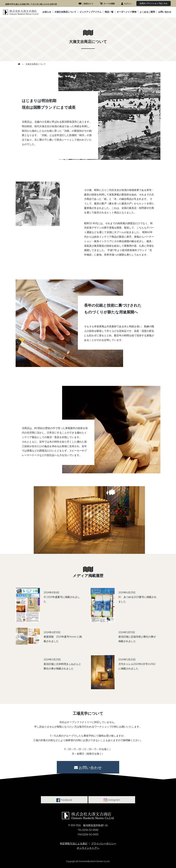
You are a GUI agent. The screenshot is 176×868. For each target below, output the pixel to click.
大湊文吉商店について (65, 12)
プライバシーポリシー (104, 843)
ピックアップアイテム (90, 12)
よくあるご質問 (147, 12)
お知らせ (47, 12)
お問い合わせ (165, 12)
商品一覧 (109, 12)
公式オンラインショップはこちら (154, 3)
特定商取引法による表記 (74, 843)
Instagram (112, 800)
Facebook (64, 800)
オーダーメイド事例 (127, 12)
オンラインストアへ (88, 848)
